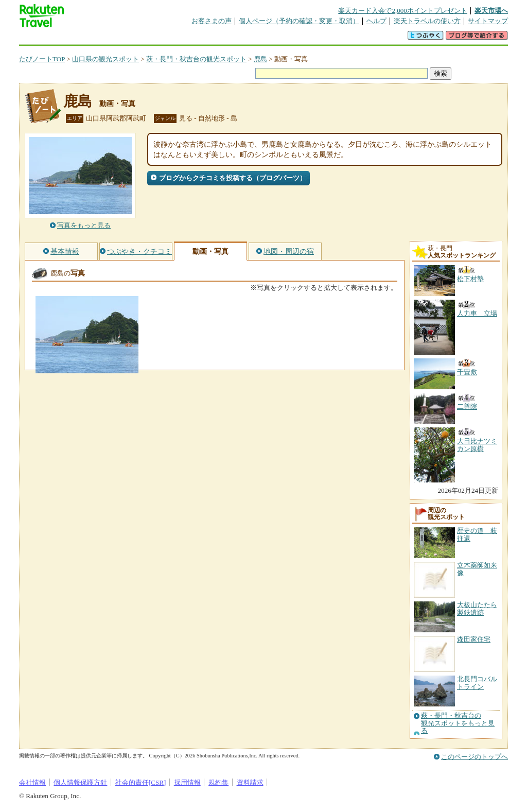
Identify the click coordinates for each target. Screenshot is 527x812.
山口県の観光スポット (106, 59)
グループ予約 (224, 38)
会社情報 (32, 782)
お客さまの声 (212, 21)
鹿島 (260, 59)
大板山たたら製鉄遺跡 (477, 608)
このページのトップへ (475, 757)
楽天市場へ (491, 11)
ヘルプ (376, 21)
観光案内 (266, 38)
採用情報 (187, 782)
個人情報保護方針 (80, 782)
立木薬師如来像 (477, 569)
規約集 (218, 782)
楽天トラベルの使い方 (427, 21)
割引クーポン (182, 38)
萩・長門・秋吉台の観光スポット (196, 59)
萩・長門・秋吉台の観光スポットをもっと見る (458, 723)
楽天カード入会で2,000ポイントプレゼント (403, 11)
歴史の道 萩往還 (477, 534)
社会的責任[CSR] (141, 782)
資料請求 (250, 782)
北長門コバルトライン (477, 683)
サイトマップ (488, 21)
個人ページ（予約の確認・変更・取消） (299, 21)
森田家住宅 (474, 639)
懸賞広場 (139, 38)
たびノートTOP (42, 59)
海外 (97, 38)
